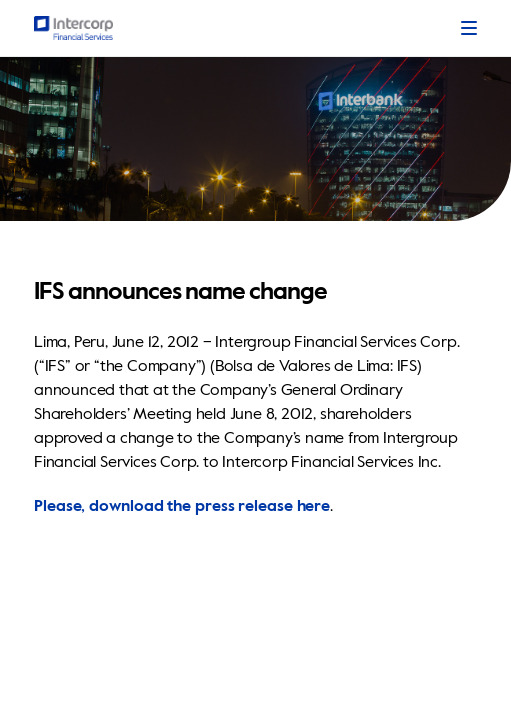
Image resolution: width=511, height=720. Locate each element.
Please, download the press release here (182, 507)
